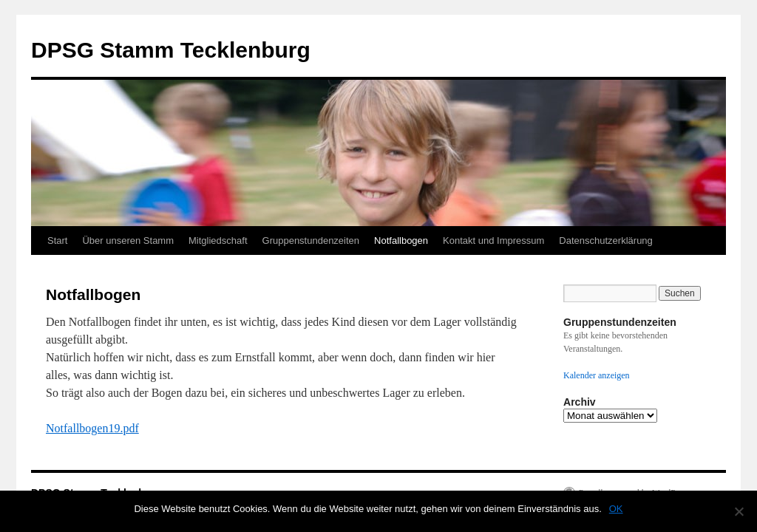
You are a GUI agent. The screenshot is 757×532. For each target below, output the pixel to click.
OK (616, 509)
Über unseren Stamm (128, 241)
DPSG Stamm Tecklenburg (171, 50)
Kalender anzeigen (597, 375)
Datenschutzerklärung (605, 241)
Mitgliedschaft (218, 241)
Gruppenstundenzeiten (311, 241)
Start (57, 241)
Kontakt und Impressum (493, 241)
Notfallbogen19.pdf (92, 428)
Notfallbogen (401, 241)
